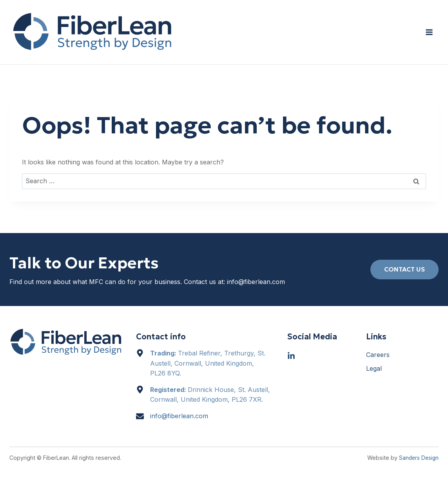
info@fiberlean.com (256, 282)
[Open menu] (429, 32)
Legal (374, 368)
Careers (378, 355)
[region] (224, 458)
